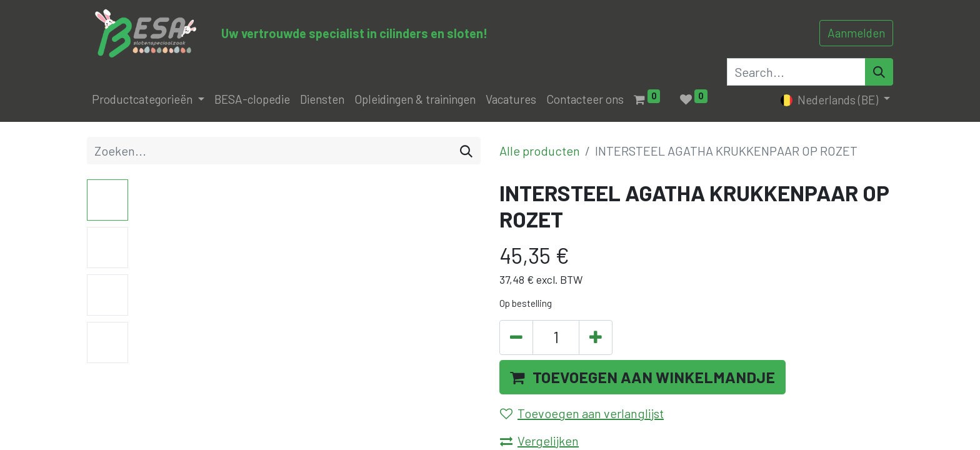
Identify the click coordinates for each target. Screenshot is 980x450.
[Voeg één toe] (596, 337)
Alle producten (540, 151)
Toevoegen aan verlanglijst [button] (582, 413)
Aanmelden (856, 33)
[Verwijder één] (516, 337)
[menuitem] (252, 100)
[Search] (879, 72)
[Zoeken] (466, 151)
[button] (642, 377)
